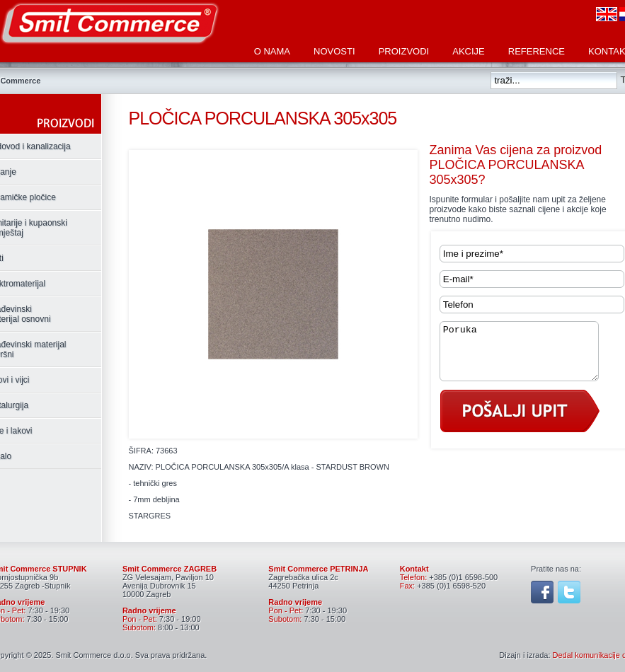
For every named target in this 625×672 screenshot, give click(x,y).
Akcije (469, 51)
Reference (537, 51)
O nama (272, 51)
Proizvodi (404, 51)
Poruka (528, 357)
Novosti (334, 51)
